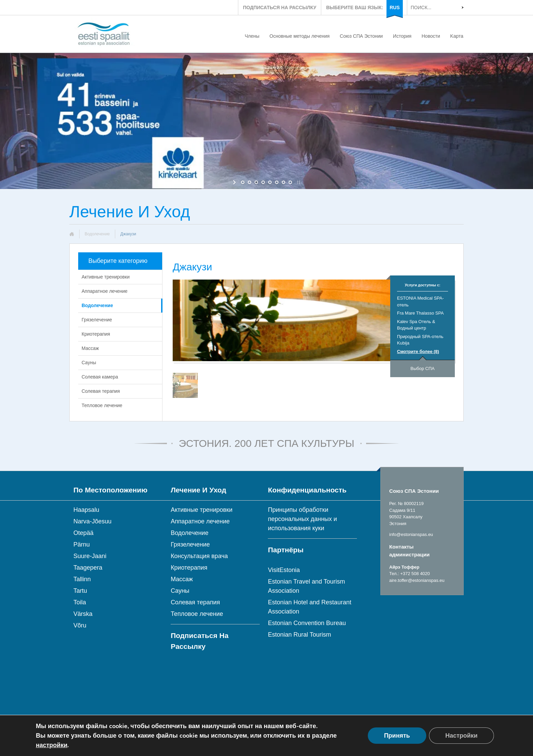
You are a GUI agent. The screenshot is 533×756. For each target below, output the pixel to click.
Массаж (90, 348)
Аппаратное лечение (105, 291)
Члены (252, 36)
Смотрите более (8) (418, 351)
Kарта (457, 36)
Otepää (83, 533)
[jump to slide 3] (256, 182)
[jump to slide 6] (277, 182)
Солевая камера (100, 377)
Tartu (80, 591)
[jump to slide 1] (243, 182)
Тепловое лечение (102, 405)
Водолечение (97, 234)
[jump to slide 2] (250, 182)
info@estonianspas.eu (411, 534)
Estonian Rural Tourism (299, 635)
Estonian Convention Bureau (307, 623)
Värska (83, 614)
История (402, 36)
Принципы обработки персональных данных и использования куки (302, 519)
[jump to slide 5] (270, 182)
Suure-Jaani (90, 556)
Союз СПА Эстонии (362, 36)
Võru (80, 625)
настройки (51, 745)
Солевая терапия (101, 391)
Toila (80, 602)
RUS (395, 7)
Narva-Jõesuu (92, 521)
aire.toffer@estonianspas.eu (417, 580)
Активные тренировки (106, 277)
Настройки (461, 736)
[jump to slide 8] (290, 182)
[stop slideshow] (298, 182)
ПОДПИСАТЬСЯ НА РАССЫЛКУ (280, 7)
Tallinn (82, 579)
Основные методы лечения (300, 36)
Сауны (89, 363)
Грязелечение (97, 320)
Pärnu (82, 544)
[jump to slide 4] (263, 182)
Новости (431, 36)
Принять (397, 736)
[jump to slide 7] (283, 182)
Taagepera (88, 568)
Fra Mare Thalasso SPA (420, 313)
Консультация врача (199, 556)
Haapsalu (86, 510)
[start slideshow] (235, 182)
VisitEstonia (284, 570)
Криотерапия (96, 334)
